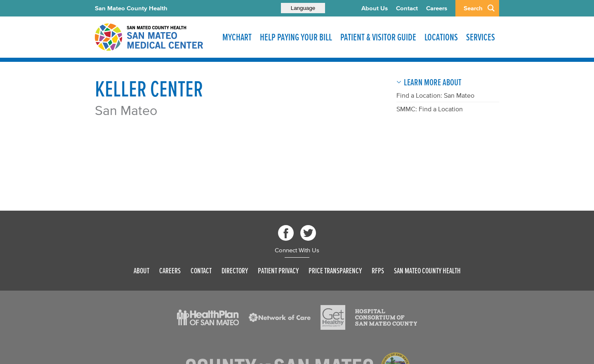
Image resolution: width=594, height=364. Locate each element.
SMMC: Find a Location (430, 109)
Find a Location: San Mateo (435, 95)
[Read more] (208, 317)
